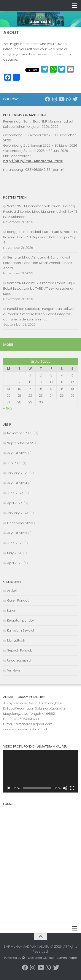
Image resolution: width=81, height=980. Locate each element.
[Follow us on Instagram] (54, 99)
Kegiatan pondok (21, 620)
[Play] (9, 788)
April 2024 (15, 503)
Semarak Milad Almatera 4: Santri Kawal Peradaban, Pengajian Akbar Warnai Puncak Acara (38, 263)
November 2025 (20, 433)
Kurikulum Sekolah (21, 630)
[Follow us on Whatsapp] (68, 99)
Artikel (12, 590)
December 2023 (20, 523)
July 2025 (14, 463)
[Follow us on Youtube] (61, 99)
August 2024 (17, 483)
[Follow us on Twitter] (75, 99)
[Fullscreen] (72, 788)
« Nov (8, 408)
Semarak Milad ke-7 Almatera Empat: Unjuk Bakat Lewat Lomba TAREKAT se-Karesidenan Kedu (39, 288)
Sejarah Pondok (19, 650)
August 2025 (17, 453)
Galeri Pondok (18, 600)
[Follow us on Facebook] (48, 99)
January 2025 (18, 473)
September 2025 (21, 443)
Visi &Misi (14, 670)
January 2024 (18, 513)
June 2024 (15, 493)
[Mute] (65, 788)
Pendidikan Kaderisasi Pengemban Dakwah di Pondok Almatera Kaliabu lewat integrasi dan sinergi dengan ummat (39, 314)
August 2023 (17, 533)
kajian (12, 610)
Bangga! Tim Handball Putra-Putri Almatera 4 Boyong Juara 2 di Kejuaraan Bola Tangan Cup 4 (40, 237)
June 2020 (15, 543)
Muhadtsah (16, 640)
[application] (40, 771)
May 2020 (15, 553)
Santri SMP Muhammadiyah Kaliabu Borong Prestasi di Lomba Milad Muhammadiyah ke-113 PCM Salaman (40, 211)
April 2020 (15, 563)
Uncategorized (19, 660)
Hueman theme (66, 958)
